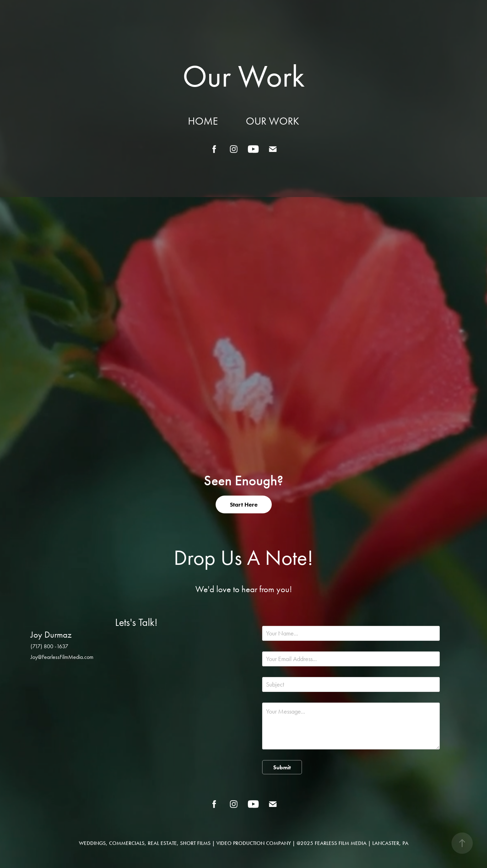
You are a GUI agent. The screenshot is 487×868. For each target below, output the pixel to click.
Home (203, 121)
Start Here (244, 504)
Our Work (272, 121)
